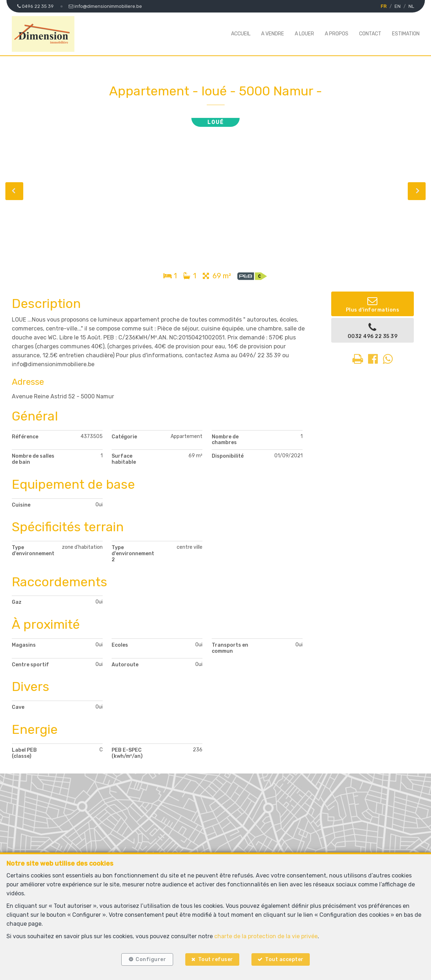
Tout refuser (216, 959)
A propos (337, 34)
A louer (304, 34)
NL (411, 6)
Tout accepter (284, 959)
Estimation (406, 34)
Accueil (241, 34)
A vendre (273, 34)
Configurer (151, 959)
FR (384, 6)
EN (398, 6)
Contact (370, 34)
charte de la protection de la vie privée (266, 936)
